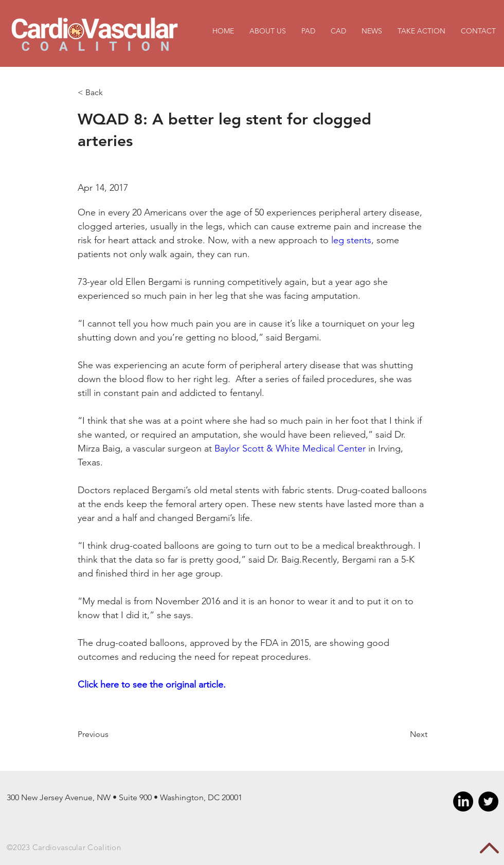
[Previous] (111, 734)
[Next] (402, 734)
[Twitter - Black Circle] (488, 801)
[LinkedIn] (463, 801)
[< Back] (111, 93)
